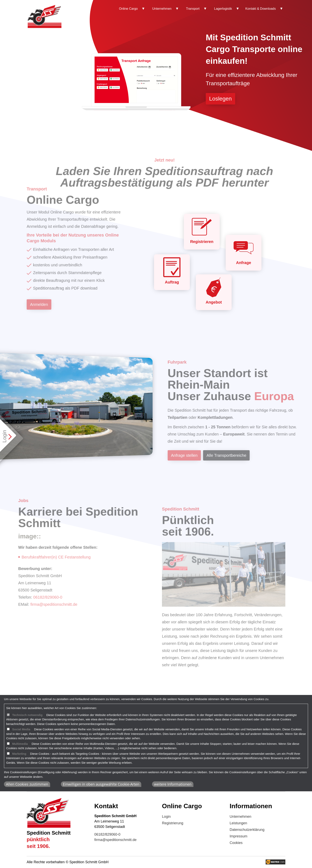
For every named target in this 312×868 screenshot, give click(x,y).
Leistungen (238, 823)
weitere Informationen (173, 784)
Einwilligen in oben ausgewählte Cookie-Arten (101, 784)
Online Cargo (128, 9)
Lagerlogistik (223, 9)
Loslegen (220, 99)
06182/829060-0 (107, 834)
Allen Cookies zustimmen (27, 784)
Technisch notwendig (27, 715)
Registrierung (173, 823)
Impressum (238, 836)
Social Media (21, 729)
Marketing (19, 754)
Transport (193, 9)
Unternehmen (162, 9)
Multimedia (20, 744)
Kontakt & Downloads (261, 9)
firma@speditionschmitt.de (115, 840)
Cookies (236, 843)
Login (166, 817)
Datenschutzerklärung (247, 830)
